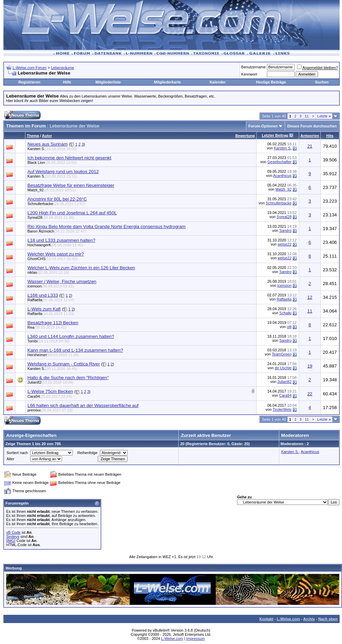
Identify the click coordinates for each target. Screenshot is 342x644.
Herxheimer (53, 355)
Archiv (309, 619)
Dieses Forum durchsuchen (312, 126)
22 (310, 394)
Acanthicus (282, 176)
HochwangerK (55, 245)
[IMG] (11, 541)
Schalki (285, 313)
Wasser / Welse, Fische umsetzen (62, 281)
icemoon (51, 286)
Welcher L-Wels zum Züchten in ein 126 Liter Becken (81, 268)
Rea (47, 327)
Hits (330, 136)
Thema (33, 136)
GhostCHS (52, 259)
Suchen (322, 82)
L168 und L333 (43, 295)
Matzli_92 (51, 190)
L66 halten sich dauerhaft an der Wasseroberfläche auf (83, 405)
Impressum (196, 639)
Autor (47, 136)
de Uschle (283, 368)
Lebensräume (63, 68)
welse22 (284, 244)
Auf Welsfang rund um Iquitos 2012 (63, 172)
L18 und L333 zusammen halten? (61, 240)
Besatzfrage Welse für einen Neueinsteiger (71, 185)
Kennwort (249, 74)
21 (310, 146)
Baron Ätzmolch (57, 231)
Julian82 (50, 382)
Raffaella (51, 300)
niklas (48, 272)
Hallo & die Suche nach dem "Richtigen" (68, 378)
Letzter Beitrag (275, 135)
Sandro (285, 230)
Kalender (218, 82)
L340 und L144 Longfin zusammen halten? (71, 336)
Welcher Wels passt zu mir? (56, 254)
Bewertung (245, 136)
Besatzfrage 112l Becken (53, 323)
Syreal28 (51, 217)
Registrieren (30, 82)
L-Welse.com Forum (30, 68)
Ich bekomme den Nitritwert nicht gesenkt (69, 158)
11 (307, 116)
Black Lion (52, 162)
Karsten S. (52, 149)
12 (310, 297)
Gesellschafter (279, 162)
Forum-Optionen (263, 126)
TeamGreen (281, 354)
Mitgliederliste (108, 82)
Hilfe (67, 82)
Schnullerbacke (56, 204)
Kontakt (266, 619)
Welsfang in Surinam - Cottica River (64, 364)
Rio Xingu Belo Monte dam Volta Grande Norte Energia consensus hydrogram (107, 227)
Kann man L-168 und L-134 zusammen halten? (75, 350)
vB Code (13, 532)
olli (289, 327)
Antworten (310, 136)
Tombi (48, 341)
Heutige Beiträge (271, 82)
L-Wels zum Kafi (44, 309)
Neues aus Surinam (48, 144)
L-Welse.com (288, 619)
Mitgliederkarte (167, 82)
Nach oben (328, 619)
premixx (50, 410)
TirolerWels (282, 409)
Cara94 (50, 396)
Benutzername (253, 67)
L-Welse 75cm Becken (50, 391)
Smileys (13, 536)
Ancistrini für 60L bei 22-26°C (57, 199)
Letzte (324, 116)
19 (310, 366)
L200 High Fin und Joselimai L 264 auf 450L (72, 213)
